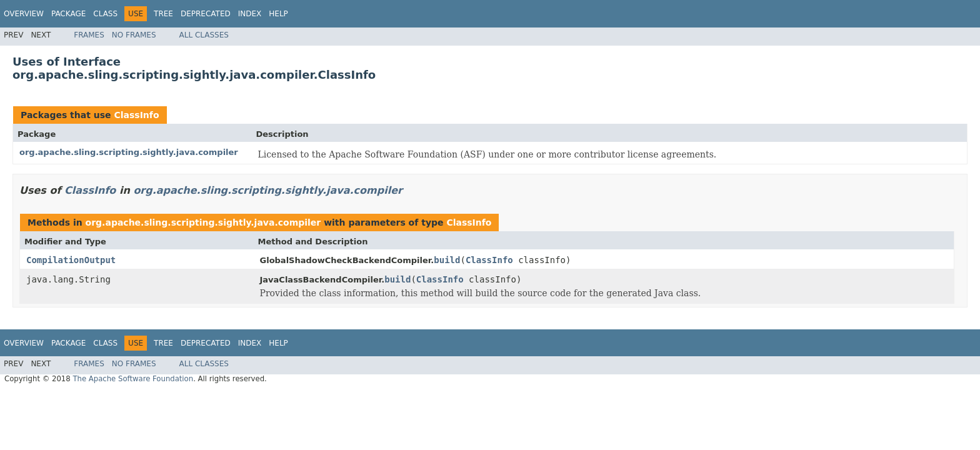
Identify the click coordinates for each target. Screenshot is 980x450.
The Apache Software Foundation (133, 379)
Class (105, 14)
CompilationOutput (71, 260)
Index (250, 14)
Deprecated (206, 14)
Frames (89, 35)
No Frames (134, 35)
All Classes (204, 35)
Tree (163, 14)
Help (278, 14)
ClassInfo (136, 115)
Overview (24, 14)
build (447, 260)
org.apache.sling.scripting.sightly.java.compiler (129, 152)
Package (68, 14)
